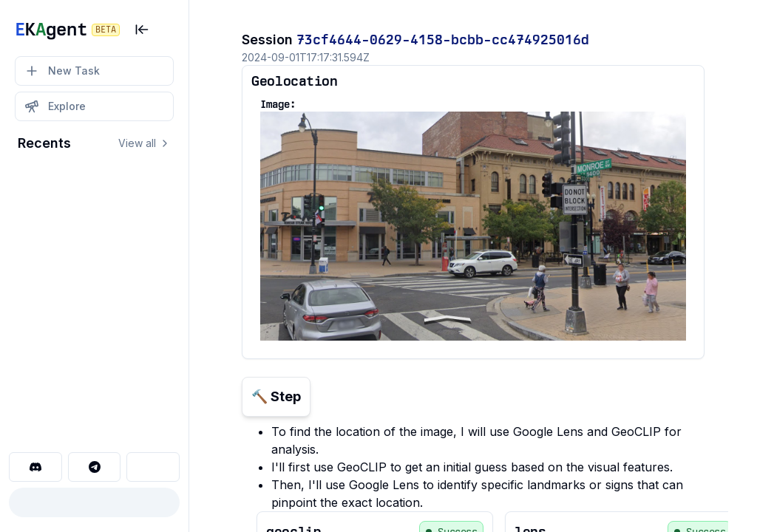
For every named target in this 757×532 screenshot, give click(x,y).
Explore (55, 106)
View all (145, 143)
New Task (62, 71)
